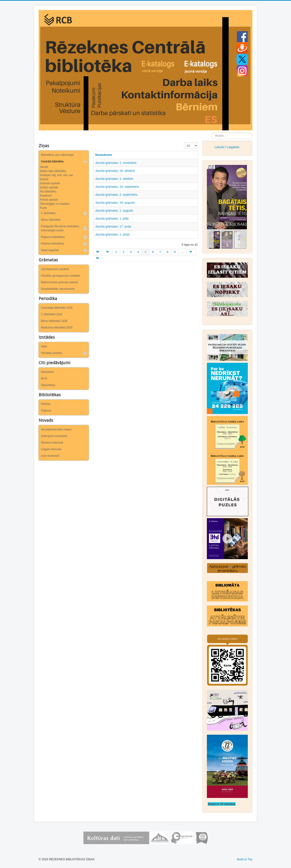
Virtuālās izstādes (52, 353)
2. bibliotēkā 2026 (52, 314)
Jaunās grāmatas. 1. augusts (114, 211)
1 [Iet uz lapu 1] (116, 252)
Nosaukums (104, 155)
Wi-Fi (44, 378)
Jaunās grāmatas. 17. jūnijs (113, 226)
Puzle (43, 208)
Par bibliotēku (48, 192)
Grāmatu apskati (50, 183)
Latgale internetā (51, 449)
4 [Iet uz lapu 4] (138, 252)
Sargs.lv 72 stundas (222, 804)
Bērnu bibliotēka (51, 220)
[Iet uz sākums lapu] (98, 252)
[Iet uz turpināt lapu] (191, 252)
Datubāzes (47, 372)
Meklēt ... (212, 133)
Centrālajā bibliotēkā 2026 (57, 308)
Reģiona (46, 411)
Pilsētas (46, 404)
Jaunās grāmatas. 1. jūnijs (112, 234)
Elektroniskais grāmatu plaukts (59, 282)
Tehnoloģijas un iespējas (55, 204)
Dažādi (44, 179)
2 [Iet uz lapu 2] (124, 252)
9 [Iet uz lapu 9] (175, 252)
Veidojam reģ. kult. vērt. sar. (57, 175)
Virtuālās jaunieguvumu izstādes (60, 276)
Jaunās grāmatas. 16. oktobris (115, 171)
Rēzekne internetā (52, 443)
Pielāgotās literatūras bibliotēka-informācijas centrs (60, 228)
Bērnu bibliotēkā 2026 (54, 321)
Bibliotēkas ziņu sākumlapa (57, 155)
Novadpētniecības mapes (56, 429)
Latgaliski (233, 147)
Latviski (220, 147)
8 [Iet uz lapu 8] (167, 252)
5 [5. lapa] (145, 252)
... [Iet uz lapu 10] (183, 252)
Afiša (44, 346)
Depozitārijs (48, 385)
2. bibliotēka (48, 213)
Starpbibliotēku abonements (58, 289)
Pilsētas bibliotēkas (53, 244)
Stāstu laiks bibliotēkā (53, 171)
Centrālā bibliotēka (52, 161)
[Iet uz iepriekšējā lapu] (108, 252)
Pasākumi (46, 196)
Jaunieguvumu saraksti (55, 269)
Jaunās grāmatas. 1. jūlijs (112, 218)
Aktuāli (44, 167)
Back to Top (245, 859)
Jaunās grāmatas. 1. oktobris (114, 179)
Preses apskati (49, 200)
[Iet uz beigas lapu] (98, 258)
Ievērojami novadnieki (54, 436)
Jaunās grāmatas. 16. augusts (116, 203)
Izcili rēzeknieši (50, 456)
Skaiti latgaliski (50, 250)
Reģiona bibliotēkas (53, 237)
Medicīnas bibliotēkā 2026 (57, 328)
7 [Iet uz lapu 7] (160, 252)
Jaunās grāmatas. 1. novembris (116, 163)
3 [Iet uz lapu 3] (131, 252)
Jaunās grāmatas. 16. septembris (117, 187)
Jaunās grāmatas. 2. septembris (116, 195)
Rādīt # (184, 143)
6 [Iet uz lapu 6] (153, 252)
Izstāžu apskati (49, 187)
